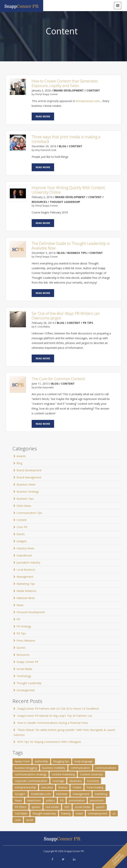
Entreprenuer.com (88, 101)
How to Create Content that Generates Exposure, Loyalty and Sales (65, 83)
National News (26, 598)
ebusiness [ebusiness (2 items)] (76, 781)
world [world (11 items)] (30, 820)
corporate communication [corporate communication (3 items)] (31, 781)
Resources (23, 655)
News (20, 605)
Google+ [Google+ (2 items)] (20, 794)
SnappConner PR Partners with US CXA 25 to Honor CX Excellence (58, 709)
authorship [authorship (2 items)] (41, 761)
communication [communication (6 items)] (80, 768)
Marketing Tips (26, 584)
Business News (26, 484)
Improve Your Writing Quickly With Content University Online (68, 190)
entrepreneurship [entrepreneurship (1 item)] (25, 787)
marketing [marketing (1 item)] (101, 794)
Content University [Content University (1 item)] (91, 774)
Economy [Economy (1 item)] (93, 781)
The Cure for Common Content (58, 379)
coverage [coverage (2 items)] (58, 781)
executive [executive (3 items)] (47, 787)
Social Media (24, 669)
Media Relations (26, 591)
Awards (21, 456)
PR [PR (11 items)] (62, 800)
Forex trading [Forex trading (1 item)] (95, 787)
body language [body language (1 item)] (84, 761)
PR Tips (21, 633)
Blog (19, 463)
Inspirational (24, 555)
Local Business (26, 570)
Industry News (25, 548)
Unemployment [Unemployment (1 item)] (98, 813)
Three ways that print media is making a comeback (66, 139)
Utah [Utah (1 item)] (18, 820)
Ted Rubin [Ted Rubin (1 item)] (21, 813)
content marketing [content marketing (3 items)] (63, 774)
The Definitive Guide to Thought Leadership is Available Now (71, 246)
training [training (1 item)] (66, 813)
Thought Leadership (29, 683)
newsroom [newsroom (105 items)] (34, 800)
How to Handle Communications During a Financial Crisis (53, 723)
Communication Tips (29, 513)
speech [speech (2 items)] (100, 807)
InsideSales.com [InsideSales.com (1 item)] (41, 794)
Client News (24, 506)
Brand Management (29, 477)
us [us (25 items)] (114, 813)
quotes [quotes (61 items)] (36, 807)
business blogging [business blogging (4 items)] (26, 768)
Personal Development (31, 612)
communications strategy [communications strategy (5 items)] (31, 774)
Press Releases (26, 641)
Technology (24, 676)
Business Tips (25, 499)
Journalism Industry (28, 562)
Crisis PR (22, 527)
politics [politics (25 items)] (50, 800)
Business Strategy (28, 492)
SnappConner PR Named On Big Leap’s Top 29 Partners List (55, 716)
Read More (43, 116)
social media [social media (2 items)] (83, 807)
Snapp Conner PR (27, 662)
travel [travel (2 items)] (79, 813)
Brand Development (29, 470)
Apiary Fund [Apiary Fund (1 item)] (22, 761)
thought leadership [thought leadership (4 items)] (44, 813)
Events (21, 534)
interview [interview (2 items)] (62, 794)
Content (21, 520)
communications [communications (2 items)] (106, 768)
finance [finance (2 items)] (63, 787)
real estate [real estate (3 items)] (52, 807)
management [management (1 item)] (81, 794)
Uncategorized (26, 690)
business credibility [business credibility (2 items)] (54, 768)
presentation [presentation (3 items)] (77, 800)
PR (18, 619)
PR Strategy (24, 626)
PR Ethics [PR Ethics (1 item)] (21, 807)
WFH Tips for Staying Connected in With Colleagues (49, 742)
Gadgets (22, 541)
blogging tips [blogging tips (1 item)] (61, 761)
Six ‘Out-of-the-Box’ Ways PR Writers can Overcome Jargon (66, 316)
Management (25, 577)
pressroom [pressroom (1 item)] (97, 800)
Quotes (21, 648)
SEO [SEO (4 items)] (67, 807)
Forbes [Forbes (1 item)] (77, 787)
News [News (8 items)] (18, 800)
